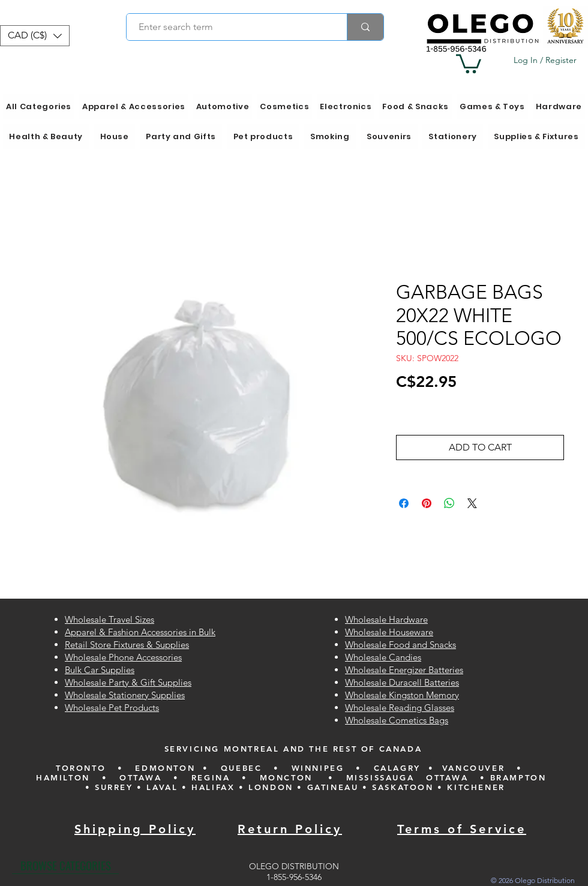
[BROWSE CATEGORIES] (65, 865)
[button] (35, 36)
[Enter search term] (230, 27)
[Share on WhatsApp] (449, 503)
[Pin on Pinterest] (427, 503)
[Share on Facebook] (404, 503)
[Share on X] (472, 503)
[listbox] (35, 36)
